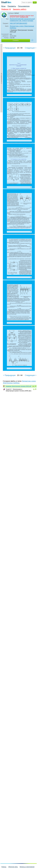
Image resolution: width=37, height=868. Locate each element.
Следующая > (31, 48)
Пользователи (24, 6)
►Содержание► (2, 78)
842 (33, 386)
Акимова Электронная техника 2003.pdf (18, 386)
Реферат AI (6, 9)
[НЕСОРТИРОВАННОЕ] (18, 23)
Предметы (12, 6)
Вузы (3, 6)
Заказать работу (20, 9)
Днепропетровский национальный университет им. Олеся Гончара (22, 20)
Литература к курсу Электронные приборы (22, 27)
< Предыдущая (9, 48)
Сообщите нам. (24, 17)
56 (34, 389)
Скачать (16, 40)
